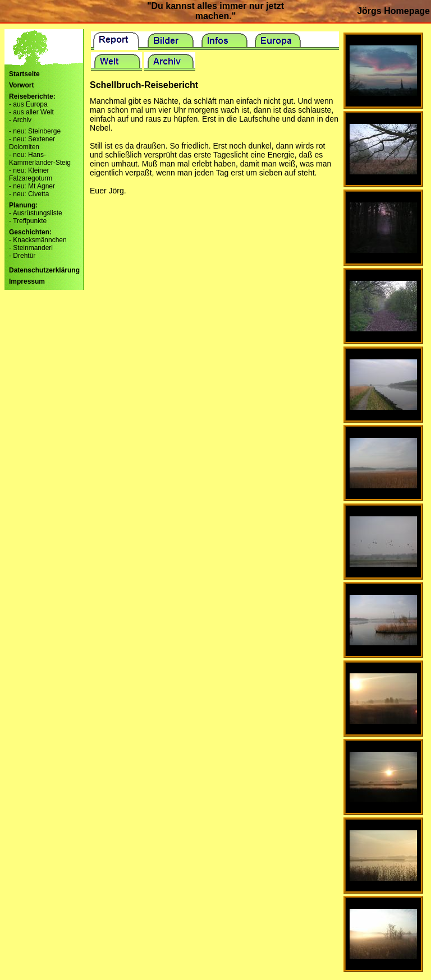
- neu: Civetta (29, 194)
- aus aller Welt (31, 112)
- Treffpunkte (28, 221)
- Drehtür (22, 256)
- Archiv (20, 120)
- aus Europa (28, 104)
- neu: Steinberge (35, 131)
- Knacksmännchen (38, 240)
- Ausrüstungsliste (36, 213)
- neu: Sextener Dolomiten (32, 143)
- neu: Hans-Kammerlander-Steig (40, 159)
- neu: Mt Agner (32, 186)
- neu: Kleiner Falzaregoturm (31, 174)
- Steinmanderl (31, 248)
